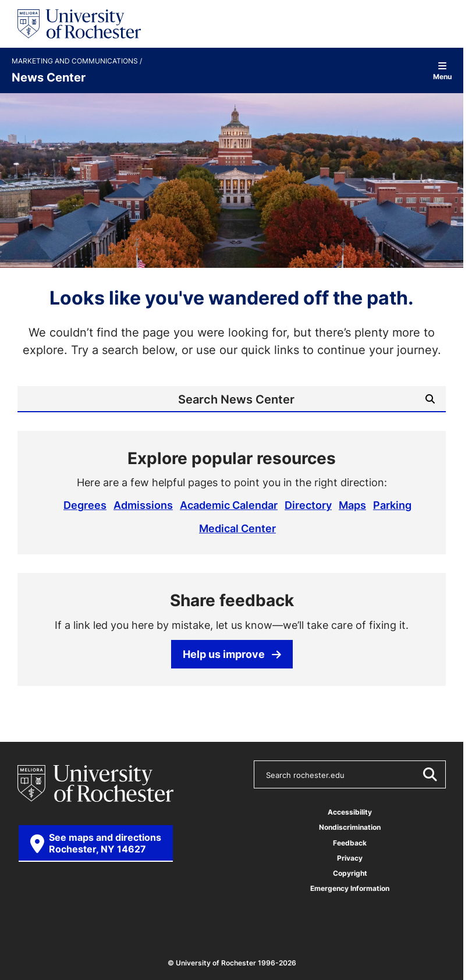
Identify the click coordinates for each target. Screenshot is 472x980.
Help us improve (232, 653)
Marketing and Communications (76, 61)
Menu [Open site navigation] (442, 71)
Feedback (350, 842)
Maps (352, 505)
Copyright (350, 872)
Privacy (350, 857)
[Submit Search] (430, 399)
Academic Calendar (229, 505)
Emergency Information (350, 887)
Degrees (85, 505)
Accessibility (350, 811)
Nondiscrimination (350, 827)
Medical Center (237, 528)
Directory (308, 505)
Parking (392, 505)
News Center (49, 77)
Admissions (143, 505)
